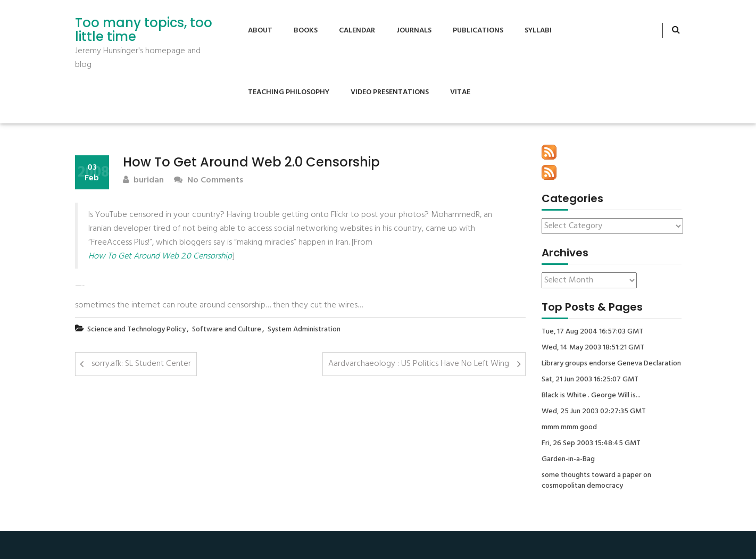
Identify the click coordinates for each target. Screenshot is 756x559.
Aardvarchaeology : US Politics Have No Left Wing (419, 364)
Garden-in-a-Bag (568, 460)
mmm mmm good (569, 428)
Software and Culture (227, 329)
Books (306, 31)
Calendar (357, 31)
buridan (143, 181)
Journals (414, 31)
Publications (478, 31)
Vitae (460, 92)
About (260, 31)
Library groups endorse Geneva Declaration (611, 364)
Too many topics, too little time (144, 30)
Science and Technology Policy (136, 329)
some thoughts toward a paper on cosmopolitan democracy (596, 481)
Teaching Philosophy (289, 92)
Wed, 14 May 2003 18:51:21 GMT (593, 348)
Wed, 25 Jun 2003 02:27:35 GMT (594, 412)
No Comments (209, 181)
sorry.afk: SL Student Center (141, 364)
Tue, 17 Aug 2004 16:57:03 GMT (592, 332)
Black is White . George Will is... (591, 396)
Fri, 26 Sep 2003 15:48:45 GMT (591, 444)
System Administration (304, 329)
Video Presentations (390, 92)
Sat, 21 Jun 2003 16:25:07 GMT (590, 380)
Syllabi (538, 31)
